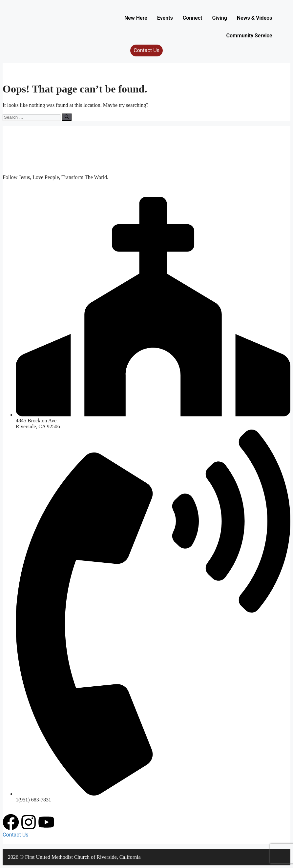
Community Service (249, 36)
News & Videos (255, 18)
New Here (136, 18)
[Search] (67, 117)
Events (165, 18)
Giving (219, 18)
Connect (193, 18)
